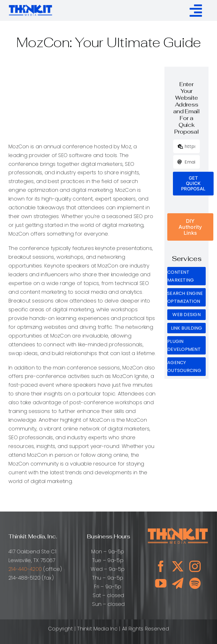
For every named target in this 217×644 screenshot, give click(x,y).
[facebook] (161, 566)
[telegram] (178, 583)
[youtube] (161, 583)
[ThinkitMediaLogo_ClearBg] (31, 6)
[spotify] (195, 583)
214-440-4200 (25, 569)
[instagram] (195, 566)
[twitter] (178, 566)
